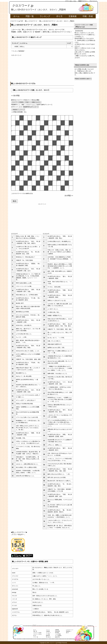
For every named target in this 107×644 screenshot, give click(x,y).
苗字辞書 (57, 633)
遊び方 (67, 633)
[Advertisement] (42, 69)
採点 (15, 201)
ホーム (16, 16)
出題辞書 (57, 630)
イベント (48, 630)
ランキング (45, 16)
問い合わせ (48, 637)
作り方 (59, 16)
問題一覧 (30, 16)
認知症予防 (57, 637)
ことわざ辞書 (58, 634)
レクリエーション (70, 630)
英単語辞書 (57, 631)
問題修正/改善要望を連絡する (83, 79)
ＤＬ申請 (48, 634)
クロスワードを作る (37, 634)
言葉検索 (73, 16)
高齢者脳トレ (69, 631)
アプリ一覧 (36, 637)
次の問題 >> (69, 196)
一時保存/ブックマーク (18, 110)
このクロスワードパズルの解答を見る (22, 193)
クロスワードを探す (37, 633)
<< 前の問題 (15, 96)
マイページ (93, 1)
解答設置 (48, 636)
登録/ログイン (83, 1)
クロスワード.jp (23, 6)
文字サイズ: (15, 107)
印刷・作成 (88, 16)
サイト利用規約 (58, 636)
